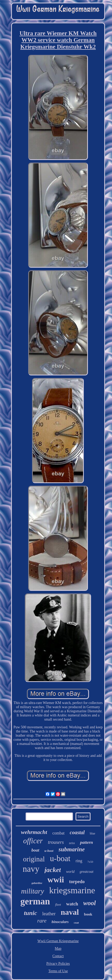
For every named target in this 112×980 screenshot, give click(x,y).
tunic (30, 913)
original (34, 859)
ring (79, 861)
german (35, 901)
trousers (56, 842)
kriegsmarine (72, 890)
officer (33, 841)
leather (49, 914)
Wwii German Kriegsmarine (58, 941)
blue (92, 833)
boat (35, 850)
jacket (53, 870)
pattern (86, 842)
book (88, 914)
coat (76, 923)
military (32, 891)
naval (70, 912)
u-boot (49, 851)
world (70, 872)
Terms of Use (58, 971)
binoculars (60, 922)
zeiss (72, 843)
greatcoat (87, 872)
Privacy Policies (58, 964)
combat (58, 833)
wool (90, 903)
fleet (58, 905)
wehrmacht (34, 832)
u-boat (60, 858)
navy (31, 869)
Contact (58, 956)
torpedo (77, 882)
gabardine (37, 883)
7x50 (90, 862)
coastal (77, 832)
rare (42, 921)
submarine (72, 849)
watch (72, 904)
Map (58, 949)
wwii (56, 880)
